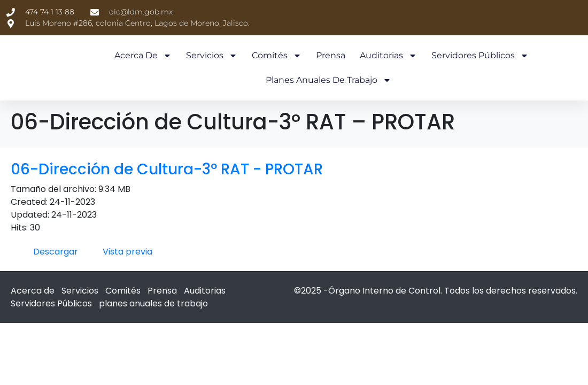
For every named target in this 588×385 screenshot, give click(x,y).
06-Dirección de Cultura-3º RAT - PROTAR (167, 157)
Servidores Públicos (480, 56)
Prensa (331, 55)
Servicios (212, 56)
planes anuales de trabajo (328, 80)
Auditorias (388, 56)
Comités (277, 56)
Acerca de (143, 56)
